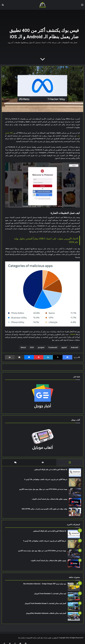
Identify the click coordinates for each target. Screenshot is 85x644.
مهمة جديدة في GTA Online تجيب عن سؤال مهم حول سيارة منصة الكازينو (42, 490)
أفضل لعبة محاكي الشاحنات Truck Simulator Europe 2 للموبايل (45, 606)
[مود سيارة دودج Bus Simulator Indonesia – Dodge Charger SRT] (74, 589)
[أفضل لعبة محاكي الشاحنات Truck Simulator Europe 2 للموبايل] (74, 609)
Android (74, 347)
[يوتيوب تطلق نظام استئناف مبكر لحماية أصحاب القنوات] (74, 503)
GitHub (73, 334)
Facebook (52, 347)
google (41, 347)
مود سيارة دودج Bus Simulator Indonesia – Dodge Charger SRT (45, 586)
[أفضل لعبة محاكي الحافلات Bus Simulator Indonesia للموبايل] (74, 619)
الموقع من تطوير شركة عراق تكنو (48, 640)
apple (63, 347)
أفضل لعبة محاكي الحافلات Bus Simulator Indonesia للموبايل (46, 615)
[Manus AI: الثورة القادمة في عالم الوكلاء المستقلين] (74, 474)
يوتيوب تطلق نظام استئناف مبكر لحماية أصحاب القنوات (48, 500)
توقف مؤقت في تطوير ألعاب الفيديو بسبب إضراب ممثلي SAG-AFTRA (43, 510)
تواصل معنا (22, 640)
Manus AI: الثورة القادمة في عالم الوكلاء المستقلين (50, 471)
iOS (31, 347)
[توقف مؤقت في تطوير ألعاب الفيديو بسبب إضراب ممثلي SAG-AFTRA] (74, 513)
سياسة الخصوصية (31, 640)
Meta (23, 347)
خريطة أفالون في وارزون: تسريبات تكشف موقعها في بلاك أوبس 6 (45, 480)
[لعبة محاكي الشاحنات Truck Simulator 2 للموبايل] (74, 599)
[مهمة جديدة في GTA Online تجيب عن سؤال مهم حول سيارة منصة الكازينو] (74, 493)
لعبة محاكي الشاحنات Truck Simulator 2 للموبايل (50, 596)
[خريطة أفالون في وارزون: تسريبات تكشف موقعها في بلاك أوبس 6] (74, 483)
